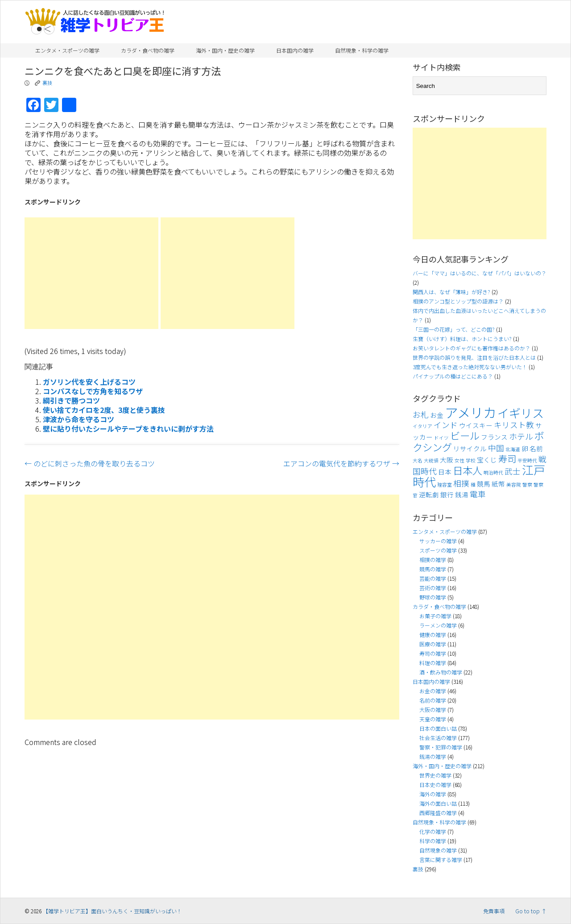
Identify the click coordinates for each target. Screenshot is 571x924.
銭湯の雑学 (433, 756)
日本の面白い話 (438, 728)
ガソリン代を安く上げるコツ (89, 382)
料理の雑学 (433, 663)
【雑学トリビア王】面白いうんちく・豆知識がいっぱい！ (112, 911)
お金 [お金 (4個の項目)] (437, 415)
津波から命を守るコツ (79, 419)
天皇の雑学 (433, 719)
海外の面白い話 (438, 803)
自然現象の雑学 (438, 850)
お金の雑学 (433, 691)
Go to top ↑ (531, 911)
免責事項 (494, 911)
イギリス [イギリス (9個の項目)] (521, 413)
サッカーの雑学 (438, 541)
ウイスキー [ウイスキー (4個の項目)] (476, 425)
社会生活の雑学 (438, 738)
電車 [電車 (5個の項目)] (478, 494)
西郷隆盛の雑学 (438, 813)
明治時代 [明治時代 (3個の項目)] (493, 472)
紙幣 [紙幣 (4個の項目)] (498, 484)
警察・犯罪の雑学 (441, 747)
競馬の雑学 (433, 569)
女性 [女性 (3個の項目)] (459, 460)
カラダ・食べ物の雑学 (148, 50)
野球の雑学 (433, 597)
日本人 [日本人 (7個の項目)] (468, 470)
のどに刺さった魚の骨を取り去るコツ (90, 463)
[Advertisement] (91, 273)
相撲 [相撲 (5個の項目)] (461, 483)
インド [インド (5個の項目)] (446, 425)
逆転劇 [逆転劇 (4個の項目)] (429, 494)
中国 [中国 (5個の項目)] (496, 448)
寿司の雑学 (433, 653)
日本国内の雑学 (295, 50)
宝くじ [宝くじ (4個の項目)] (487, 460)
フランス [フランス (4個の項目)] (494, 437)
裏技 (47, 83)
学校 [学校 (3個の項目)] (471, 460)
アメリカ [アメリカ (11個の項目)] (470, 412)
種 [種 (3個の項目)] (473, 485)
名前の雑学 (433, 700)
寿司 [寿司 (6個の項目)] (507, 458)
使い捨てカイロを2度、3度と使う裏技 (104, 410)
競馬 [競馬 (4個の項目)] (484, 484)
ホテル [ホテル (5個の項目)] (521, 436)
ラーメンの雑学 (438, 625)
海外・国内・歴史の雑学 (225, 50)
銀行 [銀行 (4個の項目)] (447, 494)
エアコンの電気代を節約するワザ (341, 463)
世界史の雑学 (435, 775)
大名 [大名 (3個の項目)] (418, 460)
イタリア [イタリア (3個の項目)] (422, 426)
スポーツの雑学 (438, 550)
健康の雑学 (433, 635)
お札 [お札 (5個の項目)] (421, 414)
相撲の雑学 (433, 560)
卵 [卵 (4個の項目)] (525, 448)
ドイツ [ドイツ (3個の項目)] (441, 438)
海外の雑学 (433, 794)
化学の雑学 (433, 831)
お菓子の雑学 (435, 616)
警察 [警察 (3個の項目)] (527, 485)
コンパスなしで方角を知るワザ (93, 391)
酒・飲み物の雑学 (441, 672)
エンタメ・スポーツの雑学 (67, 50)
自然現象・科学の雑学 (362, 50)
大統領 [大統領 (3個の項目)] (431, 460)
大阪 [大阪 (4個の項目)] (447, 460)
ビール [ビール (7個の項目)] (465, 435)
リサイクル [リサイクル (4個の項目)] (470, 448)
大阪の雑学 (433, 710)
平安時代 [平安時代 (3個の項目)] (527, 460)
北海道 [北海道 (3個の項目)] (513, 449)
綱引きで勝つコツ (71, 400)
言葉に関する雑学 (441, 859)
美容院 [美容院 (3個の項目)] (514, 485)
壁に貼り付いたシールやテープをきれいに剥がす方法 (128, 429)
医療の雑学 (433, 644)
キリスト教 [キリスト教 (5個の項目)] (514, 425)
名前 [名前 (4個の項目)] (536, 448)
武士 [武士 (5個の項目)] (513, 471)
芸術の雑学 (433, 588)
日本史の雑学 (435, 785)
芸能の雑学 (433, 578)
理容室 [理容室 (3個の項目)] (445, 485)
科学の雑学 (433, 841)
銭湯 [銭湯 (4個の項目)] (462, 494)
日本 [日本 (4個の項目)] (445, 472)
